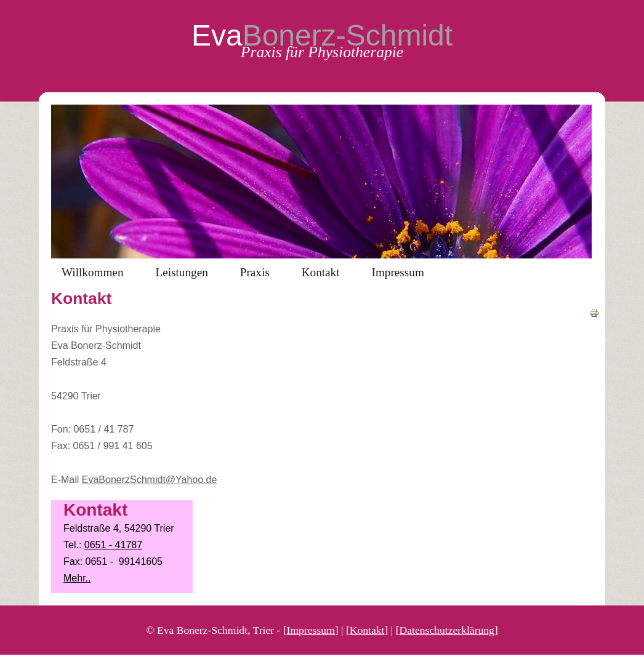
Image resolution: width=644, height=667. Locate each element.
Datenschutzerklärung (447, 630)
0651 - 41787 (113, 545)
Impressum (398, 272)
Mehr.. (77, 578)
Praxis (255, 272)
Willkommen (92, 272)
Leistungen (181, 272)
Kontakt (321, 272)
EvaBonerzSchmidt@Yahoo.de (150, 480)
